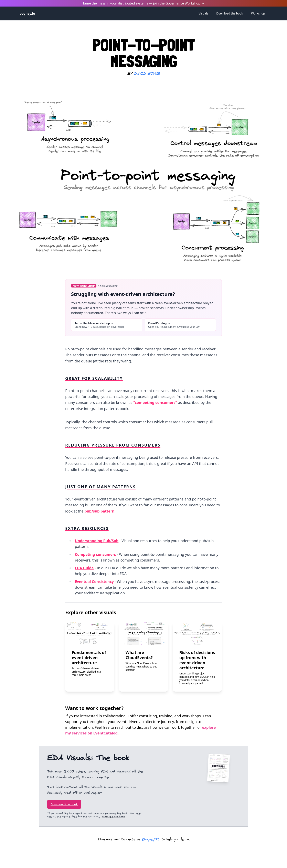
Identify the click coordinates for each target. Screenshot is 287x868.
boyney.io (27, 13)
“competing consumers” (155, 402)
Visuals (204, 13)
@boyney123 (151, 839)
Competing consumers (95, 554)
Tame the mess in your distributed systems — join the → (143, 3)
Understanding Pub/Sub (97, 541)
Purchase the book (113, 817)
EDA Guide (84, 568)
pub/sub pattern (99, 511)
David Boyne (147, 74)
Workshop (258, 13)
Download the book (64, 804)
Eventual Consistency (94, 582)
